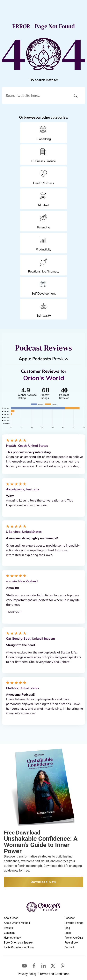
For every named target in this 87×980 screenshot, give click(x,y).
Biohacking (43, 139)
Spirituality (43, 316)
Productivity (44, 249)
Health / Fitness (43, 183)
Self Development (44, 294)
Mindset (44, 205)
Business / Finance (43, 161)
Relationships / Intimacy (44, 272)
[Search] (76, 96)
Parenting (44, 227)
